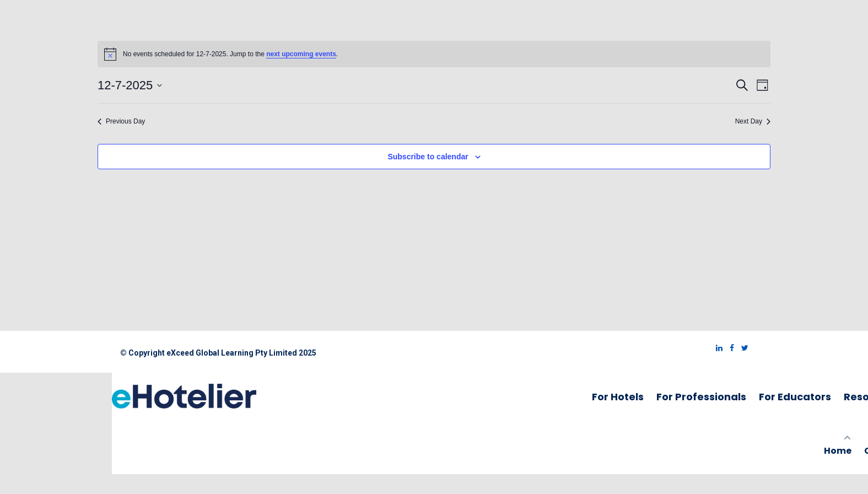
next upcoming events (301, 54)
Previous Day (121, 121)
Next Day (753, 121)
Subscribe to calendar (428, 157)
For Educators (795, 397)
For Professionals (701, 397)
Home (838, 451)
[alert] (434, 54)
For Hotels (618, 397)
